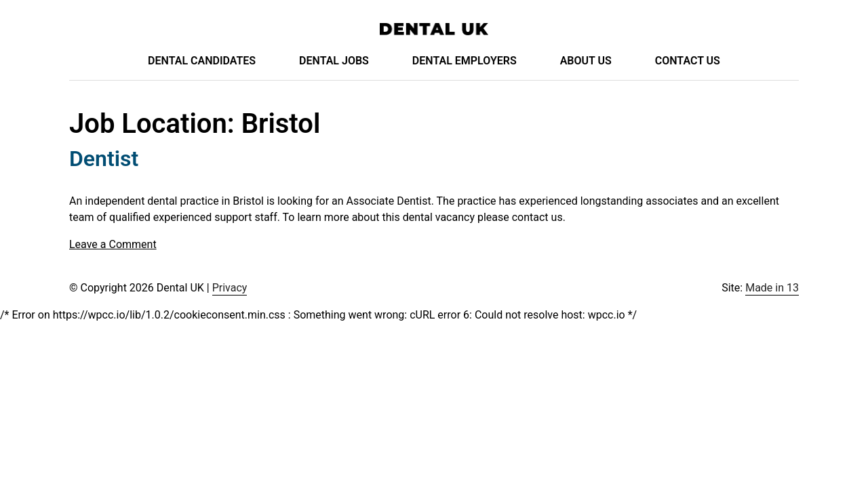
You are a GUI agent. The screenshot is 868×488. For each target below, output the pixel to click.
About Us (586, 61)
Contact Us (688, 61)
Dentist (104, 159)
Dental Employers (465, 61)
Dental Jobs (334, 61)
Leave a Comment (113, 244)
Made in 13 (772, 288)
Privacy (230, 288)
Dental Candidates (202, 61)
